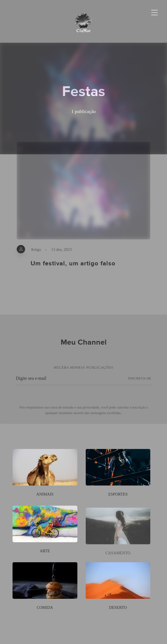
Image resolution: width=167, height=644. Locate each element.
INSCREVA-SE (140, 382)
